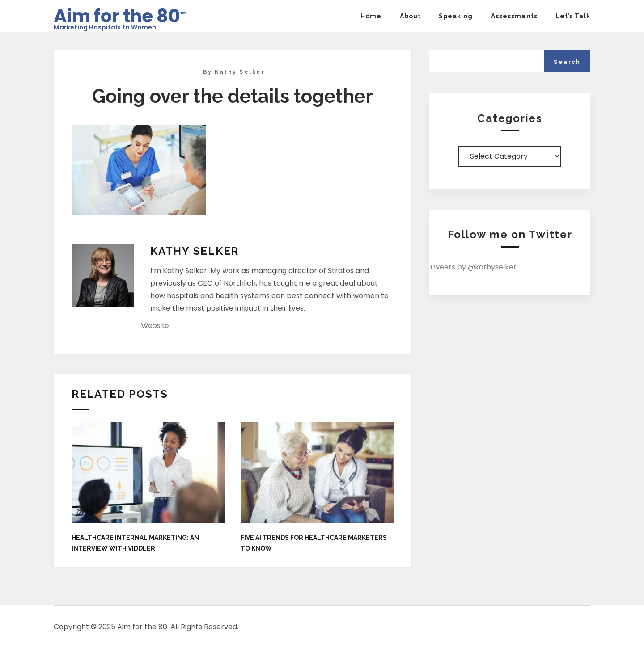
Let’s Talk (573, 16)
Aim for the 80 (120, 13)
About (410, 16)
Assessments (514, 16)
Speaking (456, 16)
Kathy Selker (240, 72)
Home (371, 16)
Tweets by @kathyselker (473, 267)
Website (155, 326)
